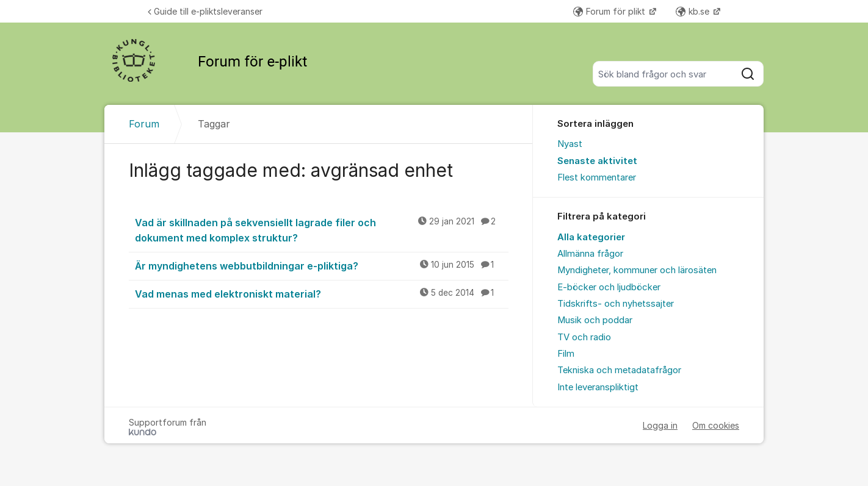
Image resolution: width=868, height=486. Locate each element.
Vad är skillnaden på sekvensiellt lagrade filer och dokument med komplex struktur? (322, 230)
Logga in (660, 425)
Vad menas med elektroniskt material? (322, 293)
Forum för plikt (610, 11)
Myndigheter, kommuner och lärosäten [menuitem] (637, 270)
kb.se (694, 11)
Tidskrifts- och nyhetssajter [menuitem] (616, 304)
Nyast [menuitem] (570, 144)
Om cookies (716, 425)
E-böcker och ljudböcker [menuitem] (609, 287)
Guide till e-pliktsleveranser (205, 11)
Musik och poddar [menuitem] (595, 320)
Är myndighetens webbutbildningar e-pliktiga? (322, 265)
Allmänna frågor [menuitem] (590, 254)
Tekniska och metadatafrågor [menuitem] (619, 370)
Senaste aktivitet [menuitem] (597, 161)
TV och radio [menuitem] (584, 337)
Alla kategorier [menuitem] (591, 237)
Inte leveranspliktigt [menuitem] (598, 387)
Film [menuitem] (566, 354)
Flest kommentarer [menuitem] (597, 177)
